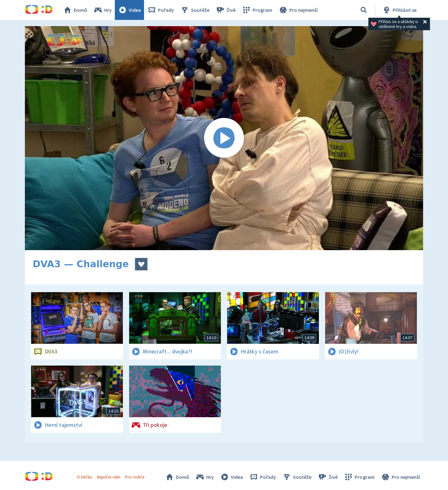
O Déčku (85, 477)
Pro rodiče (135, 477)
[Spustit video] (224, 138)
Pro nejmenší (298, 10)
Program (257, 10)
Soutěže (195, 10)
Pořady (161, 10)
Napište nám (109, 477)
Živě (226, 10)
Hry (103, 10)
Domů (75, 10)
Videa (129, 10)
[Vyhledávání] (364, 10)
